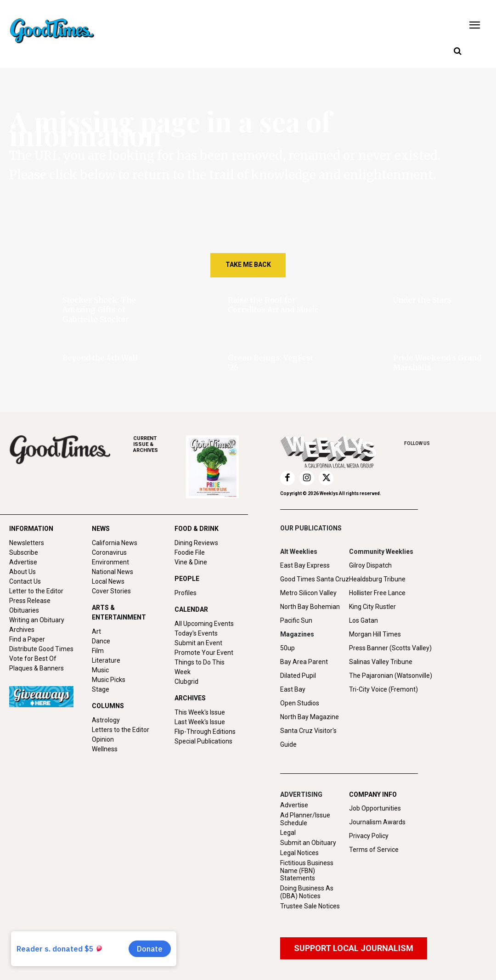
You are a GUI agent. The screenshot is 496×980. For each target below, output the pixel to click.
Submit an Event (198, 643)
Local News (108, 581)
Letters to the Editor (121, 730)
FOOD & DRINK (197, 529)
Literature (106, 660)
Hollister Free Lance (377, 593)
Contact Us (25, 581)
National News (113, 572)
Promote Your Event (204, 653)
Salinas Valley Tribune (381, 662)
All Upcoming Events (204, 624)
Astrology (106, 720)
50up (287, 648)
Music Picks (109, 680)
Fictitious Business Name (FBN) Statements (307, 871)
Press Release (30, 601)
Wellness (105, 749)
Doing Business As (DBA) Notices (307, 892)
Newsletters (27, 543)
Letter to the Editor (36, 591)
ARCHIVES (160, 444)
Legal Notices (299, 853)
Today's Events (196, 633)
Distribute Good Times (41, 649)
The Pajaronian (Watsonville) (391, 676)
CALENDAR (191, 609)
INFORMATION (31, 529)
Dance (101, 641)
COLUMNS (108, 706)
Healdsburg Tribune (377, 579)
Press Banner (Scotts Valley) (390, 648)
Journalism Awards (377, 822)
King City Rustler (372, 607)
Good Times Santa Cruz (315, 579)
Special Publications (203, 741)
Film (98, 651)
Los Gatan (364, 620)
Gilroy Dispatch (370, 565)
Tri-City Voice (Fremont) (383, 689)
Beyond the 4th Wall (100, 358)
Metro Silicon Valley (308, 593)
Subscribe (24, 552)
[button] (457, 51)
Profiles (186, 593)
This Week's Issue (200, 712)
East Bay (293, 689)
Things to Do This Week (200, 667)
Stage (101, 689)
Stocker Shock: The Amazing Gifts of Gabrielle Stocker (99, 310)
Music (100, 670)
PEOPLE (187, 579)
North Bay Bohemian (310, 607)
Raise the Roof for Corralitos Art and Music (273, 305)
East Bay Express (305, 565)
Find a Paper (27, 639)
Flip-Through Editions (205, 732)
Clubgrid (186, 681)
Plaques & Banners (37, 668)
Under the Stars (422, 300)
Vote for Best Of (33, 659)
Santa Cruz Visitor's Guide (308, 738)
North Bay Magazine (310, 717)
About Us (23, 572)
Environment (110, 562)
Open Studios (300, 703)
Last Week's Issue (200, 722)
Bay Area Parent (304, 662)
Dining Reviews (196, 543)
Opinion (103, 739)
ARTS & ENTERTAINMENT (119, 612)
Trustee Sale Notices (310, 906)
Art (96, 631)
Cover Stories (111, 591)
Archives (22, 630)
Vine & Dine (191, 562)
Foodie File (190, 552)
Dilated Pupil (298, 676)
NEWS (101, 529)
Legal (288, 833)
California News (115, 543)
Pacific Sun (296, 620)
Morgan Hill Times (375, 634)
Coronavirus (109, 552)
